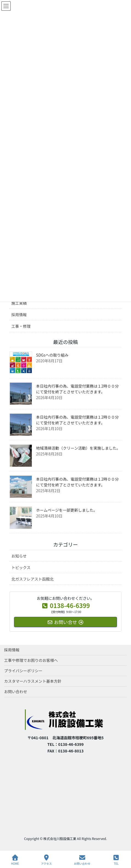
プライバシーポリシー (23, 671)
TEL (116, 860)
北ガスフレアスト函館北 (33, 579)
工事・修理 (21, 326)
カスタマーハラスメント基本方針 (33, 681)
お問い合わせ (16, 691)
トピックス (21, 567)
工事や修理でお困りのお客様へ (31, 660)
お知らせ (19, 556)
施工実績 (19, 303)
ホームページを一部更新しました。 (67, 510)
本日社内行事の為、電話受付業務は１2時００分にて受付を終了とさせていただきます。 (78, 389)
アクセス (47, 860)
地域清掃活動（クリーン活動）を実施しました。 (78, 448)
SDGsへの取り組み (52, 355)
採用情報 (19, 315)
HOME (15, 860)
